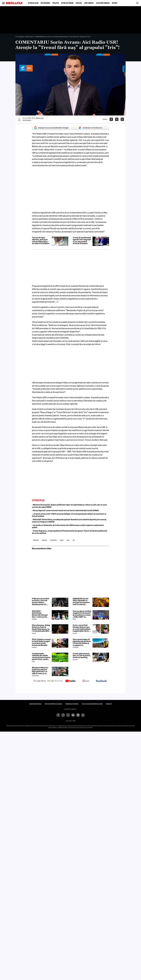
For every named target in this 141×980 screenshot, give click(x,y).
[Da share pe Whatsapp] (122, 119)
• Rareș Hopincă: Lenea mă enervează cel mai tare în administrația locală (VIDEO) (65, 511)
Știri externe (67, 3)
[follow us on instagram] (86, 681)
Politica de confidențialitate (92, 704)
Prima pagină (20, 37)
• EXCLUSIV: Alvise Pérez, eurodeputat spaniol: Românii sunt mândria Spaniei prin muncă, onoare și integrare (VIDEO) (69, 521)
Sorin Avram (27, 120)
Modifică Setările (70, 709)
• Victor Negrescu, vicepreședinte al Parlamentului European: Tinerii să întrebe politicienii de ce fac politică (70, 532)
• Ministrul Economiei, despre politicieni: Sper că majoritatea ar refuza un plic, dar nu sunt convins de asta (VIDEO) (69, 506)
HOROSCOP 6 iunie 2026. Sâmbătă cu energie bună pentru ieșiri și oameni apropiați (81, 602)
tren (68, 540)
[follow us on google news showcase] (55, 681)
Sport (115, 3)
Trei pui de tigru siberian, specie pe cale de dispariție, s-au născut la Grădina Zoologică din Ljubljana (40, 240)
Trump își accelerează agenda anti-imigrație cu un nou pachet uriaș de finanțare (82, 240)
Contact (109, 704)
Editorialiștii (29, 37)
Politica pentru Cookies (53, 704)
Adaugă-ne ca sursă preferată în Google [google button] (51, 128)
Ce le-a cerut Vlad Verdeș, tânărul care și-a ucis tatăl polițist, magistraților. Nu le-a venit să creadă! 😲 (82, 628)
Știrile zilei (33, 3)
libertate (36, 540)
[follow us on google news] (40, 681)
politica (44, 540)
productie (53, 540)
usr (74, 540)
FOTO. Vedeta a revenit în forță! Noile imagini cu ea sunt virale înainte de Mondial (41, 642)
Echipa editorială (35, 704)
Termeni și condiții (72, 704)
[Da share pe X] (117, 119)
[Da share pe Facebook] (111, 119)
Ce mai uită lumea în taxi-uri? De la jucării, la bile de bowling (82, 656)
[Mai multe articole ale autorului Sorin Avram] (19, 119)
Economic (45, 3)
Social (79, 3)
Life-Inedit (89, 3)
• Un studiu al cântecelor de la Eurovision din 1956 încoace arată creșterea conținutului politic (68, 526)
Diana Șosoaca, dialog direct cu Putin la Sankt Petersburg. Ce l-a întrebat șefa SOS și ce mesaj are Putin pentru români (41, 628)
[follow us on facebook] (101, 681)
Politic (56, 3)
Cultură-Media (103, 3)
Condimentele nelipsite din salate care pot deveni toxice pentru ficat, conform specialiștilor (41, 656)
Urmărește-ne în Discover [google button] (90, 128)
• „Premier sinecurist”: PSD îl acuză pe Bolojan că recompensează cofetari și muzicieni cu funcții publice (69, 515)
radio (62, 540)
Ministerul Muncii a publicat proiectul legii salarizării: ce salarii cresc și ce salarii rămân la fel (40, 671)
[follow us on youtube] (70, 681)
